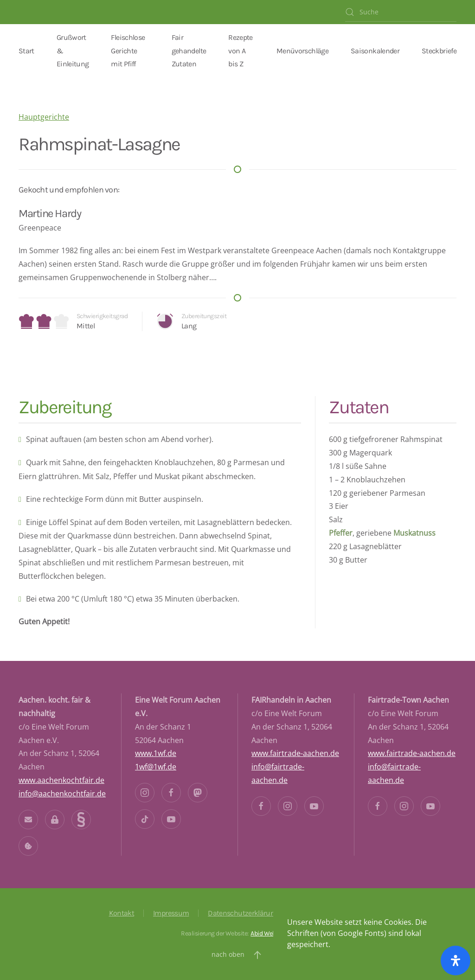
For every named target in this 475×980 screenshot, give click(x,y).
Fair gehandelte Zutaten (189, 51)
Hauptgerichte (44, 117)
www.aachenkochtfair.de (61, 780)
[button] (257, 955)
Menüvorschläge (302, 51)
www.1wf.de (156, 753)
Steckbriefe (439, 51)
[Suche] (401, 12)
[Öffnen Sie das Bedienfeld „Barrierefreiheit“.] (456, 961)
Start (26, 51)
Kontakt (122, 913)
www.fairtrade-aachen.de (295, 753)
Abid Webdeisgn (272, 933)
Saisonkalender (375, 51)
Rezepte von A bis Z (241, 51)
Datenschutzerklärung (243, 913)
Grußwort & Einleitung (73, 51)
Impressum (171, 913)
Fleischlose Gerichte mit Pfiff (128, 51)
